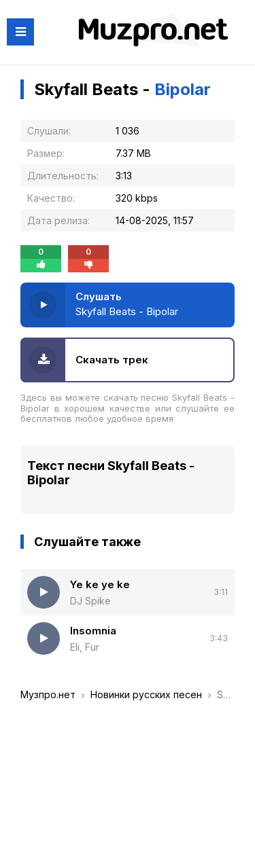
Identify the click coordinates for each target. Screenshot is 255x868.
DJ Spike (90, 601)
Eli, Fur (85, 647)
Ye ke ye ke (100, 584)
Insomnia (93, 631)
